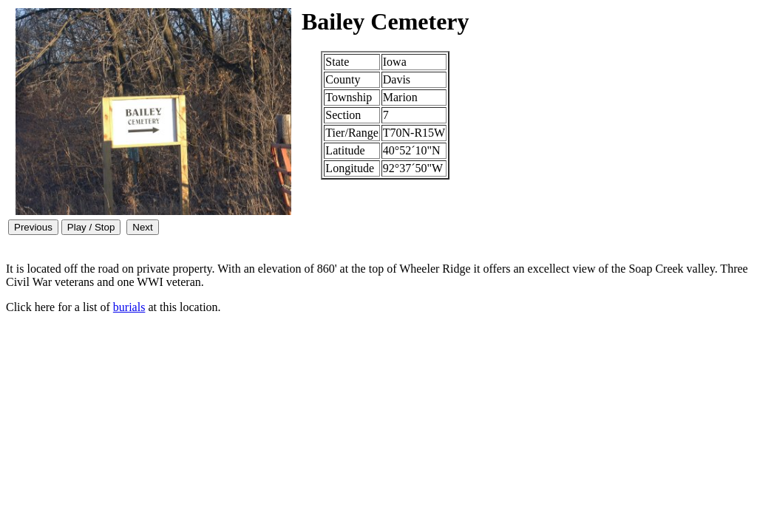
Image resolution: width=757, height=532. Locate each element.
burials (129, 307)
